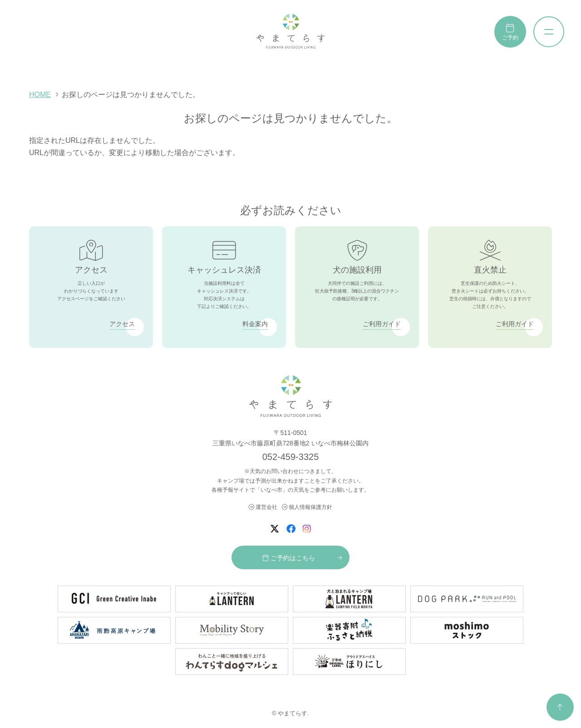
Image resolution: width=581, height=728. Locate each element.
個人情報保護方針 (307, 507)
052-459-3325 (291, 457)
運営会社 (263, 507)
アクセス (122, 324)
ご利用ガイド (382, 324)
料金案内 (255, 324)
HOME (40, 95)
